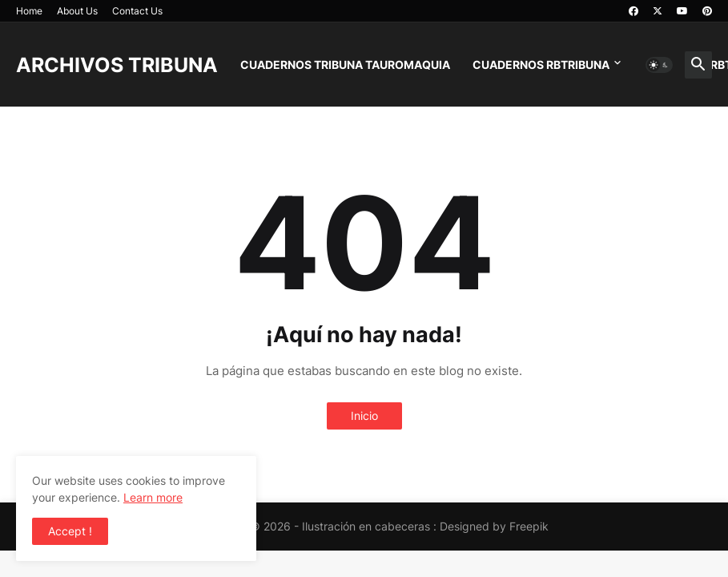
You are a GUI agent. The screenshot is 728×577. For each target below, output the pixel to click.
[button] (659, 65)
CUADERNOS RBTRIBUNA (541, 65)
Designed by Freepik (494, 526)
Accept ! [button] (70, 531)
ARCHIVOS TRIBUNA (117, 65)
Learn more (153, 497)
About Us (77, 11)
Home (29, 11)
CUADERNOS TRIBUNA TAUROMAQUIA (345, 65)
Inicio (364, 416)
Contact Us (137, 11)
